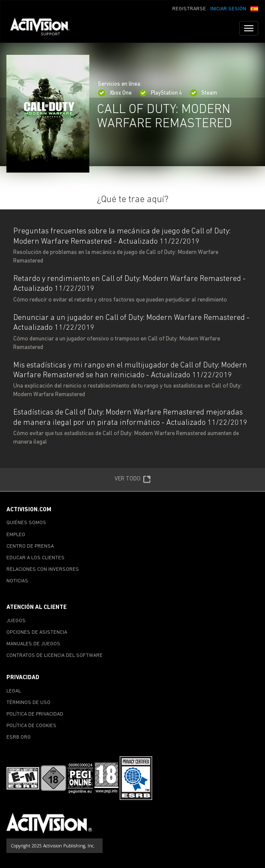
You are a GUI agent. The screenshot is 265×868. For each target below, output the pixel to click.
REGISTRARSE (189, 9)
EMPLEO (16, 535)
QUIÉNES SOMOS (26, 523)
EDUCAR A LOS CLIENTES (35, 558)
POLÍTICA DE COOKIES (31, 726)
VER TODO (133, 480)
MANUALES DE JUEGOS (33, 644)
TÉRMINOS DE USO (28, 703)
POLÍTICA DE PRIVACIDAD (35, 714)
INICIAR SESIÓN (228, 9)
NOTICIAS (17, 581)
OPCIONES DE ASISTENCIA (37, 632)
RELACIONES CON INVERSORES (43, 570)
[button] (254, 8)
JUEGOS (16, 621)
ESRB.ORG (19, 737)
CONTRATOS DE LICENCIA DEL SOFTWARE (54, 656)
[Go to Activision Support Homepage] (44, 28)
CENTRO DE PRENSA (30, 546)
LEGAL (14, 691)
